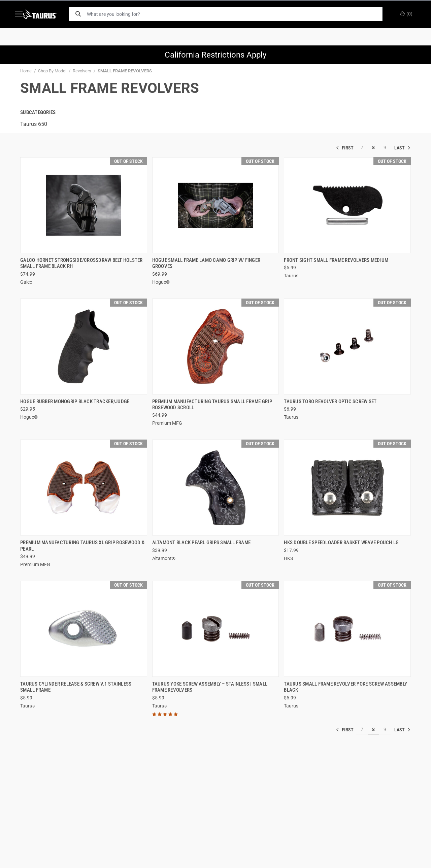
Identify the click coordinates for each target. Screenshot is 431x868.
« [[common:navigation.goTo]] (346, 148)
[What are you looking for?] (237, 14)
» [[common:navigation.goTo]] (402, 148)
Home (26, 71)
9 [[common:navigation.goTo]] (385, 147)
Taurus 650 (34, 124)
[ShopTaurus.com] (48, 14)
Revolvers (82, 71)
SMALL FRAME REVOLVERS (125, 71)
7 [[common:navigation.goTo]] (362, 147)
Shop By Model (52, 71)
